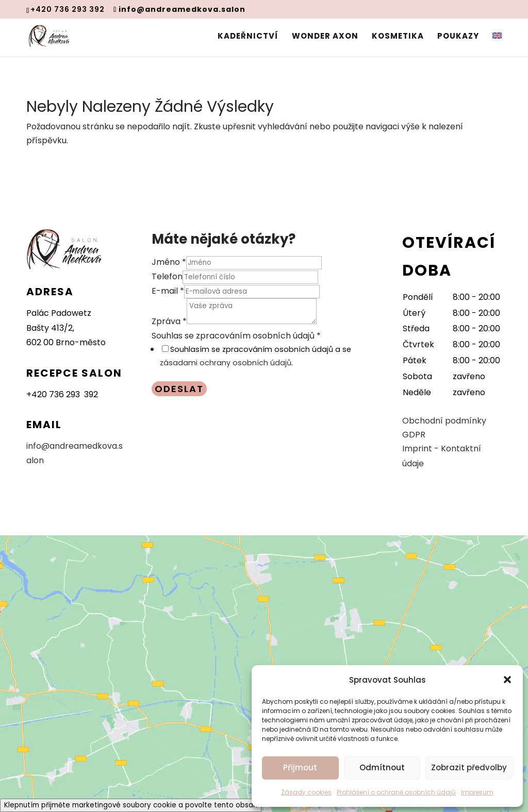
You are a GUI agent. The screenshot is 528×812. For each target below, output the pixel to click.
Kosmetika (398, 37)
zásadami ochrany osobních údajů (226, 363)
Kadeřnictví (248, 37)
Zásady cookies (306, 792)
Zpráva (169, 321)
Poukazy (458, 37)
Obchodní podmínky (444, 421)
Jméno (169, 262)
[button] (507, 680)
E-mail (168, 291)
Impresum (477, 792)
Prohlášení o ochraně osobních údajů (396, 792)
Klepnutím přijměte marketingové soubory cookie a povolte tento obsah (131, 805)
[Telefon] (250, 277)
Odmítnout (382, 767)
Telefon (167, 276)
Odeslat (179, 389)
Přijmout (300, 767)
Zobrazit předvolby (469, 767)
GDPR (414, 435)
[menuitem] (497, 45)
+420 (62, 394)
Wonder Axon (325, 37)
